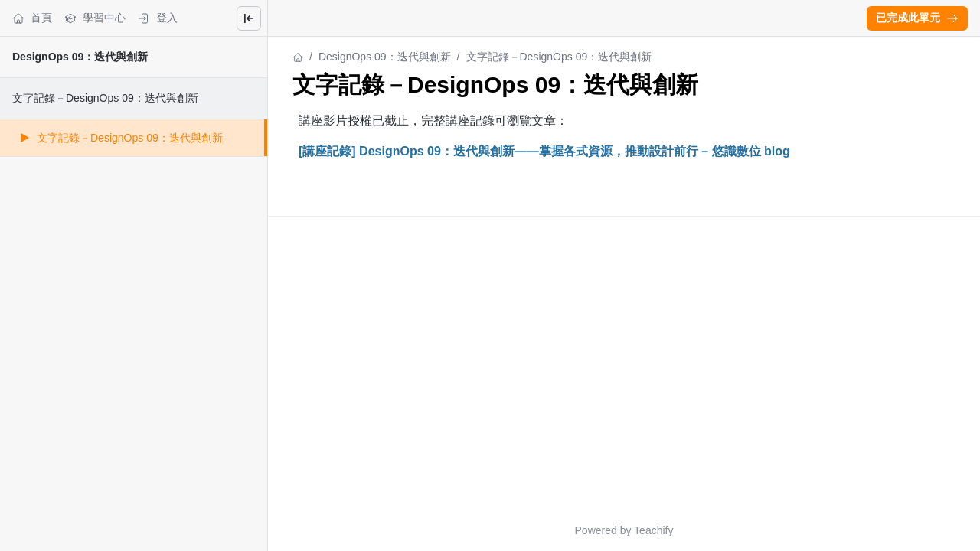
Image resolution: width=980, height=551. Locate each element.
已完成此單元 (917, 18)
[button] (917, 18)
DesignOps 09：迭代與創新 (80, 57)
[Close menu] (249, 18)
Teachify (653, 530)
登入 (158, 18)
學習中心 (95, 18)
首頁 (32, 18)
